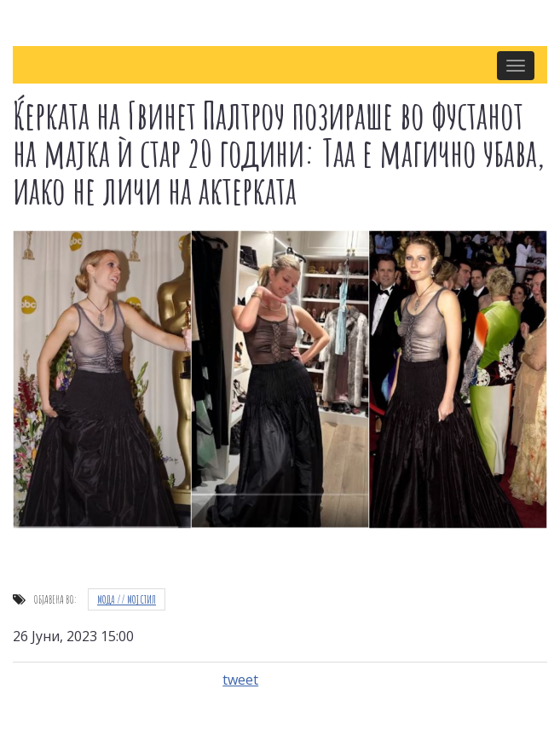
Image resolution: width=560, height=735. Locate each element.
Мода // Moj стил (127, 599)
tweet (240, 680)
